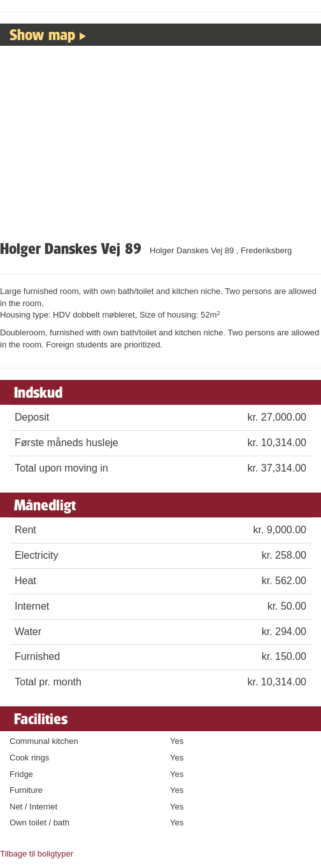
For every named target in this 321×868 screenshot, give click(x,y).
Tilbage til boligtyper (37, 854)
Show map (42, 34)
